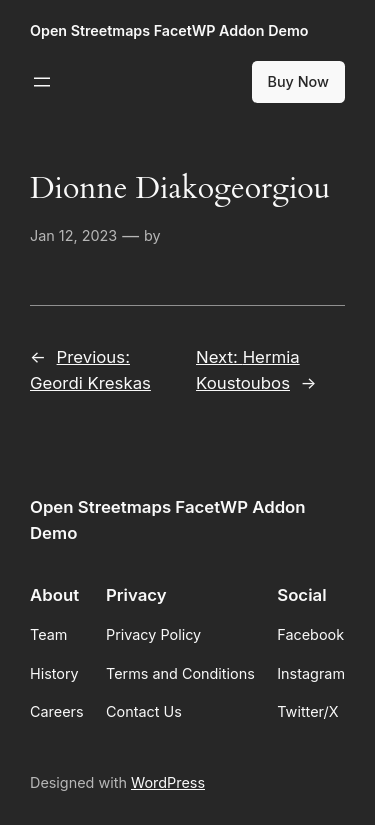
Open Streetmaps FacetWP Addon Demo (169, 30)
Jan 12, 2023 (73, 235)
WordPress (168, 782)
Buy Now (299, 81)
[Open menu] (42, 82)
